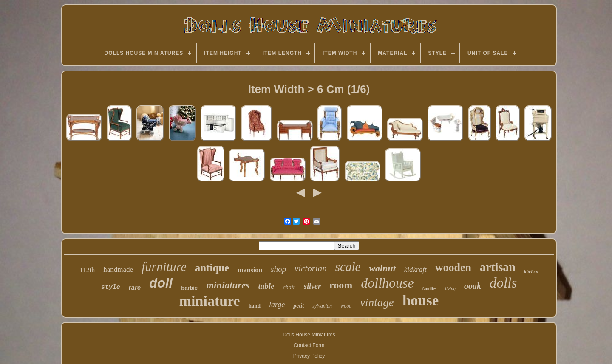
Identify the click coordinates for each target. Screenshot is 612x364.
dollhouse (387, 283)
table (266, 286)
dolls (503, 283)
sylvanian (322, 306)
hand (255, 306)
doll (161, 283)
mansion (250, 270)
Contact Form (309, 345)
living (450, 288)
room (341, 285)
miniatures (228, 285)
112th (87, 270)
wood (346, 306)
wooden (453, 267)
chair (289, 287)
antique (212, 268)
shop (278, 269)
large (277, 305)
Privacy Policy (309, 356)
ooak (473, 286)
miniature (210, 301)
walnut (382, 268)
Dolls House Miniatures (309, 335)
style (111, 287)
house (421, 301)
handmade (118, 269)
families (429, 289)
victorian (311, 268)
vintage (377, 302)
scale (348, 267)
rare (135, 287)
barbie (189, 288)
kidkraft (415, 269)
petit (299, 306)
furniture (164, 267)
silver (312, 286)
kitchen (531, 271)
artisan (498, 267)
